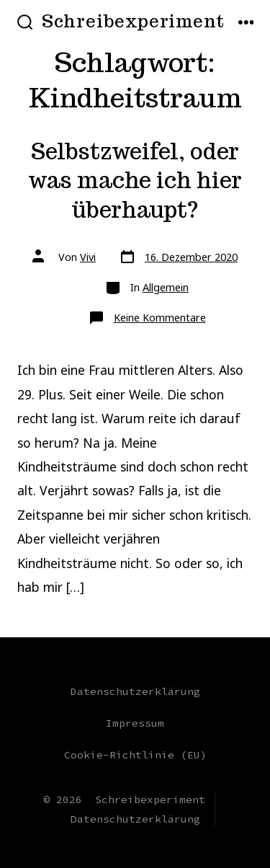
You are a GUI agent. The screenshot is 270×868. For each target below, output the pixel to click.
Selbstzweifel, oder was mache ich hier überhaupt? (135, 181)
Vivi (88, 257)
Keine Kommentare (160, 318)
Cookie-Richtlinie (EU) (135, 755)
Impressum (135, 723)
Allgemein (166, 287)
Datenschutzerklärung (135, 691)
